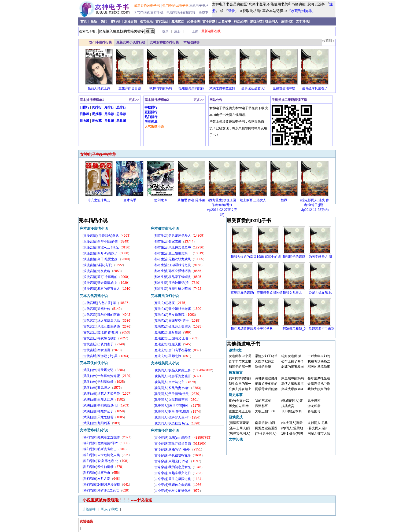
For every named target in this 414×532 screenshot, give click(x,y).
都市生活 (146, 21)
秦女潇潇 (104, 350)
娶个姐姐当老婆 (180, 309)
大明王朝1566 (265, 411)
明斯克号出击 (107, 449)
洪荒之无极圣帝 (109, 394)
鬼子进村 (314, 401)
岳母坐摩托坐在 (319, 378)
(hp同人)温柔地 (292, 428)
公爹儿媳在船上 (240, 389)
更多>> (134, 100)
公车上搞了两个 (293, 361)
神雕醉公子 (105, 411)
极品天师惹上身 (99, 88)
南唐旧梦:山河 (265, 423)
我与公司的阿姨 (109, 315)
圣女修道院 (176, 315)
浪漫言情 (131, 21)
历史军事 (225, 21)
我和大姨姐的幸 (319, 389)
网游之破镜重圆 (266, 428)
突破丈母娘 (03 (292, 389)
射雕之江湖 (105, 399)
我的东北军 (263, 401)
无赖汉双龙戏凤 (180, 259)
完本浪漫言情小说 (94, 228)
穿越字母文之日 (180, 473)
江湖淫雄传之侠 (180, 265)
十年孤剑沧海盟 (109, 376)
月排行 (109, 107)
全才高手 (130, 200)
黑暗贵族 (175, 332)
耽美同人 (272, 21)
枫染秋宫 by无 (179, 423)
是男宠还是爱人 (180, 236)
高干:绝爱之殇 (108, 259)
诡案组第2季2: (108, 443)
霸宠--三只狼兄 (108, 247)
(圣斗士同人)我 (239, 428)
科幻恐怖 (240, 21)
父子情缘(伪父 (179, 394)
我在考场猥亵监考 (243, 329)
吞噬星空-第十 (179, 321)
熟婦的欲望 (263, 367)
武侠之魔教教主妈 (222, 88)
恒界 (284, 200)
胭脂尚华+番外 (179, 449)
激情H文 (287, 21)
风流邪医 (261, 406)
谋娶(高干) (105, 265)
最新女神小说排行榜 (131, 42)
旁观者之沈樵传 (109, 437)
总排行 (121, 107)
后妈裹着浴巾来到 (321, 329)
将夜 (172, 303)
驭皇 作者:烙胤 (179, 412)
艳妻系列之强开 (180, 376)
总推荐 (121, 114)
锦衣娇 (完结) (107, 338)
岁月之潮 (104, 479)
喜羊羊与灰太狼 (240, 361)
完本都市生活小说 (165, 228)
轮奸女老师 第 (291, 356)
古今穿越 (209, 21)
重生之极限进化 (180, 479)
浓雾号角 (104, 473)
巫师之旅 (175, 356)
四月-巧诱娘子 (108, 253)
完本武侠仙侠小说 (94, 363)
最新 (94, 21)
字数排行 (151, 107)
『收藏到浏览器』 (301, 11)
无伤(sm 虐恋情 (180, 438)
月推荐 (109, 114)
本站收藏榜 (191, 42)
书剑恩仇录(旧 (108, 405)
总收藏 (121, 121)
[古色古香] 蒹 (107, 303)
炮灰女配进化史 (180, 491)
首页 (84, 21)
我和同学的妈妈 (161, 88)
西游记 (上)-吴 (107, 356)
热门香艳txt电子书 (176, 6)
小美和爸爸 (265, 329)
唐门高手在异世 (180, 350)
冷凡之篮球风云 (99, 200)
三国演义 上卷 (178, 338)
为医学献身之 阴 (320, 257)
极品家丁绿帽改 (180, 277)
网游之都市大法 (319, 434)
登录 (231, 11)
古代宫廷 (162, 21)
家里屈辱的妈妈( (242, 293)
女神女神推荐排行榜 (164, 42)
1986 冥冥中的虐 (269, 257)
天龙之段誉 (105, 417)
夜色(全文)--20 (239, 401)
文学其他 (302, 21)
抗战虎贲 (288, 406)
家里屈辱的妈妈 (293, 378)
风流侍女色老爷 (180, 247)
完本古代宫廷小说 (94, 296)
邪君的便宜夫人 (109, 289)
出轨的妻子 (105, 344)
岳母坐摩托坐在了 (315, 88)
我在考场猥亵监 (319, 361)
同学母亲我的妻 (266, 389)
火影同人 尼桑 (318, 423)
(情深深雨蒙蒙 (239, 423)
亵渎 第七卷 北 (108, 461)
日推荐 (84, 114)
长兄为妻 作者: (179, 388)
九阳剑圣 (104, 423)
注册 (178, 31)
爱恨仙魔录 (105, 467)
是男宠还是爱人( (253, 88)
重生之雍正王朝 (240, 411)
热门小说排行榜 (101, 42)
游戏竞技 (256, 21)
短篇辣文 (236, 373)
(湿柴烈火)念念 (108, 236)
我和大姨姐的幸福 (243, 257)
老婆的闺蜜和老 (293, 367)
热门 (104, 21)
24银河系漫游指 (109, 485)
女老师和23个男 (240, 356)
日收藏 (84, 121)
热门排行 (151, 117)
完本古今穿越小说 (165, 430)
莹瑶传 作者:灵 (108, 332)
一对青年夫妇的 (319, 356)
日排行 (84, 107)
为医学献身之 (265, 361)
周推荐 (97, 114)
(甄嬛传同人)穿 (292, 401)
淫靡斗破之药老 (180, 289)
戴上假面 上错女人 (253, 200)
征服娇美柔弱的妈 (191, 88)
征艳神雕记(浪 (179, 283)
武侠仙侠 (193, 21)
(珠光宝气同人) (239, 434)
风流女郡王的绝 (109, 326)
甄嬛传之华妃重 (180, 485)
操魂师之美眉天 (180, 326)
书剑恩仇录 (105, 382)
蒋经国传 (314, 411)
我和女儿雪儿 (292, 293)
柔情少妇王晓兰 (266, 356)
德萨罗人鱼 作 (178, 417)
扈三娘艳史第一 (180, 253)
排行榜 (116, 21)
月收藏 (109, 121)
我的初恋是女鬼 (180, 467)
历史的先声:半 (239, 406)
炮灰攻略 (104, 271)
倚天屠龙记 (105, 370)
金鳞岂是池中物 (284, 88)
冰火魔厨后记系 (109, 321)
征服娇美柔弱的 (266, 384)
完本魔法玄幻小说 (165, 296)
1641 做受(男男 (292, 434)
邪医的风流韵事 (319, 367)
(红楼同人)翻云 (292, 423)
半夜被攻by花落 (180, 455)
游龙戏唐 (314, 406)
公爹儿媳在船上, (320, 293)
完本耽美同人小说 (165, 363)
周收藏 (97, 121)
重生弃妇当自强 (130, 88)
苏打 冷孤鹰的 (107, 277)
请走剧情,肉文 (107, 283)
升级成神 (89, 509)
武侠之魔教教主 (293, 384)
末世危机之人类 (109, 455)
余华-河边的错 (108, 241)
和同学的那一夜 (240, 367)
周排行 (97, 107)
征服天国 (175, 344)
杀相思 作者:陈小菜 (191, 200)
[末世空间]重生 (179, 406)
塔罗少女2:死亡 (108, 490)
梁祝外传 (104, 309)
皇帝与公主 (176, 382)
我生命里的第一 (240, 384)
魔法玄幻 (178, 21)
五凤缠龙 (104, 388)
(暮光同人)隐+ (318, 428)
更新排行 (151, 112)
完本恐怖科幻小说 (94, 430)
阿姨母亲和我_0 (294, 329)
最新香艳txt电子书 (147, 6)
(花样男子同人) (266, 434)
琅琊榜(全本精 (291, 411)
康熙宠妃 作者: (179, 461)
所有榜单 (151, 122)
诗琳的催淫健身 (266, 378)
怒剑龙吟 (161, 200)
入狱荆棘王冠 (178, 400)
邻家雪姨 (175, 241)
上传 (195, 31)
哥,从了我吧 (110, 509)
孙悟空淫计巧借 (180, 271)
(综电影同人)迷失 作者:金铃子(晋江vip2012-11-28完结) (315, 205)
